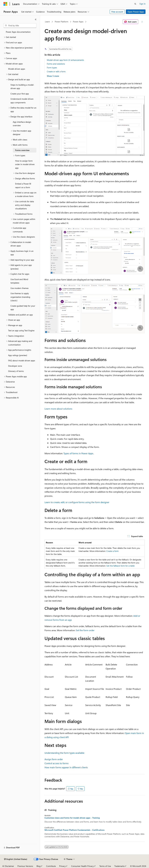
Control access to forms (57, 763)
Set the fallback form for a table (120, 566)
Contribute (51, 866)
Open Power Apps (136, 12)
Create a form (112, 551)
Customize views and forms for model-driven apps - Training (72, 818)
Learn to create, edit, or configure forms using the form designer (77, 502)
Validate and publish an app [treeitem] (20, 315)
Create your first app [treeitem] (20, 94)
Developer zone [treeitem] (15, 366)
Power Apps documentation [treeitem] (18, 32)
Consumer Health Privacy (82, 866)
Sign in (142, 4)
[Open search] (135, 4)
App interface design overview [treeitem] (22, 124)
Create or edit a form (56, 71)
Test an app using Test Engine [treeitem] (21, 330)
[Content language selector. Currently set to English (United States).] (16, 859)
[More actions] (142, 22)
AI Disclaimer (8, 866)
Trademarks (119, 866)
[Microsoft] (5, 4)
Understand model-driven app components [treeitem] (22, 101)
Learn (47, 22)
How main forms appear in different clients (66, 767)
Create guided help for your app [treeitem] (23, 308)
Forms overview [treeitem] (22, 150)
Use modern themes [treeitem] (19, 288)
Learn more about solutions (58, 409)
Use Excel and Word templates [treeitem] (19, 281)
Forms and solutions (56, 64)
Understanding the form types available (64, 753)
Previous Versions (25, 866)
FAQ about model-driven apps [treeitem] (22, 360)
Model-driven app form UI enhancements (65, 60)
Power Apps (78, 22)
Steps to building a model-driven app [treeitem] (22, 87)
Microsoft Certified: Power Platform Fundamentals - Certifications (74, 830)
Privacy (62, 866)
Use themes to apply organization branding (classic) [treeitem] (20, 297)
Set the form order (85, 630)
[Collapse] (36, 19)
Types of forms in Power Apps (78, 453)
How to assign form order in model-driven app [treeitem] (25, 164)
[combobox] (20, 26)
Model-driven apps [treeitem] (17, 69)
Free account (117, 12)
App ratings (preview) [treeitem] (18, 355)
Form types (52, 68)
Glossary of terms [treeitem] (16, 371)
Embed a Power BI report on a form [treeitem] (23, 185)
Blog (38, 866)
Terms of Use (105, 866)
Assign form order (54, 759)
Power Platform (61, 22)
